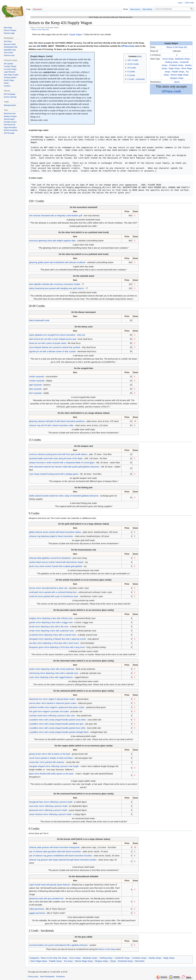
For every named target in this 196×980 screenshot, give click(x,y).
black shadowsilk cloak (39, 320)
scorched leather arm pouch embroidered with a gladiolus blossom (59, 945)
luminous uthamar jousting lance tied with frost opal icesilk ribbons (58, 454)
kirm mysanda (35, 393)
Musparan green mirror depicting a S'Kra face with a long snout (57, 647)
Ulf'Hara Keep (128, 46)
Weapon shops (177, 78)
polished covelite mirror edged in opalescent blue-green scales (57, 707)
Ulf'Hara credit (171, 91)
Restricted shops (126, 961)
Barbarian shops (182, 59)
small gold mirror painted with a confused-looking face (53, 592)
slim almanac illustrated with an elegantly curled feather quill (56, 215)
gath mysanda (35, 385)
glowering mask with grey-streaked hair (46, 898)
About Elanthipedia (47, 976)
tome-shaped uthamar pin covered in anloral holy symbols (55, 347)
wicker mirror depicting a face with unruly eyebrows (52, 669)
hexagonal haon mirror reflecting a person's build (51, 802)
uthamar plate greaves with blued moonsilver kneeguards (54, 847)
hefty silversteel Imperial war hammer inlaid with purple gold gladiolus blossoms (64, 467)
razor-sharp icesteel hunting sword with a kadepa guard (54, 474)
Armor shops (168, 59)
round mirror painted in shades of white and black (51, 758)
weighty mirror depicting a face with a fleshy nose (51, 618)
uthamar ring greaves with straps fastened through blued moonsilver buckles (63, 860)
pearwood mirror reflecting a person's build (48, 810)
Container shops (176, 65)
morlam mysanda (37, 381)
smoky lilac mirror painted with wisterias (47, 762)
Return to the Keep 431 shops (54, 958)
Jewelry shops (155, 958)
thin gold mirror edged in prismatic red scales (49, 711)
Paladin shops (178, 72)
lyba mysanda (35, 389)
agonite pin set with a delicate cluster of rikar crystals (52, 351)
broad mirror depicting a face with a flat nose (49, 626)
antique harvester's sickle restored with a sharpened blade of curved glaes (62, 462)
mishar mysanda (37, 376)
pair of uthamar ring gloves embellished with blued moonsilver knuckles (61, 855)
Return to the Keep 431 (40, 29)
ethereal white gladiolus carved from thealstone (50, 558)
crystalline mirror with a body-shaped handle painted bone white (57, 728)
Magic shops (174, 68)
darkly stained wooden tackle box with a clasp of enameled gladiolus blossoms (64, 496)
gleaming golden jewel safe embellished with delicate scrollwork (57, 262)
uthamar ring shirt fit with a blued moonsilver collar (51, 425)
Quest (177, 82)
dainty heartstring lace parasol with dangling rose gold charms (57, 288)
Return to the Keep (107, 949)
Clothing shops (171, 62)
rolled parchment (37, 909)
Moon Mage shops (39, 961)
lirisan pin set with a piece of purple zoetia (48, 343)
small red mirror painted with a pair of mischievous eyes (54, 596)
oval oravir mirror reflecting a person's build (48, 806)
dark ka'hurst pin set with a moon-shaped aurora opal (53, 339)
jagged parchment (37, 913)
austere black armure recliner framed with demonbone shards (56, 562)
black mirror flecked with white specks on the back (51, 774)
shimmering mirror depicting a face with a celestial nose (54, 673)
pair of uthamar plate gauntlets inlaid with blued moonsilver (55, 851)
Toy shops (68, 961)
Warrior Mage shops (179, 75)
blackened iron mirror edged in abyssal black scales (52, 699)
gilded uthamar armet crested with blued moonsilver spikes (55, 532)
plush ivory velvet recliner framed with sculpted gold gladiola (56, 566)
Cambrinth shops (122, 958)
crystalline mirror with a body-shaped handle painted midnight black (59, 732)
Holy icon (81, 335)
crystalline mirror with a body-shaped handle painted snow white (57, 720)
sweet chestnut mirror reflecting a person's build (50, 814)
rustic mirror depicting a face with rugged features (51, 677)
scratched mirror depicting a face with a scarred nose (53, 635)
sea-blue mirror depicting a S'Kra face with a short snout (54, 643)
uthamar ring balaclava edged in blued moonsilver (51, 536)
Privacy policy (33, 976)
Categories (34, 958)
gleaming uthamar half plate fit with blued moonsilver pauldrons (57, 421)
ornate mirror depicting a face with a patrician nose (52, 631)
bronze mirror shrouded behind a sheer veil (48, 588)
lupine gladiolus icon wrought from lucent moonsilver (52, 335)
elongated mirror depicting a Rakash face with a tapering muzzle (58, 639)
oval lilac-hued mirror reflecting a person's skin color (52, 715)
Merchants (140, 961)
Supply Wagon (76, 34)
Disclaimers (60, 976)
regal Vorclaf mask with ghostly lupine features (50, 885)
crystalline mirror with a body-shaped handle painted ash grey (56, 724)
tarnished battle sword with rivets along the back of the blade (56, 458)
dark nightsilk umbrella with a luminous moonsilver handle (55, 284)
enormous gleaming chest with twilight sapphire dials (52, 240)
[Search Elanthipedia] (174, 9)
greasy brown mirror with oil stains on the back (50, 754)
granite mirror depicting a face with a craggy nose (51, 622)
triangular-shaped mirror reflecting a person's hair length (54, 766)
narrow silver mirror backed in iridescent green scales (53, 703)
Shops (113, 961)
